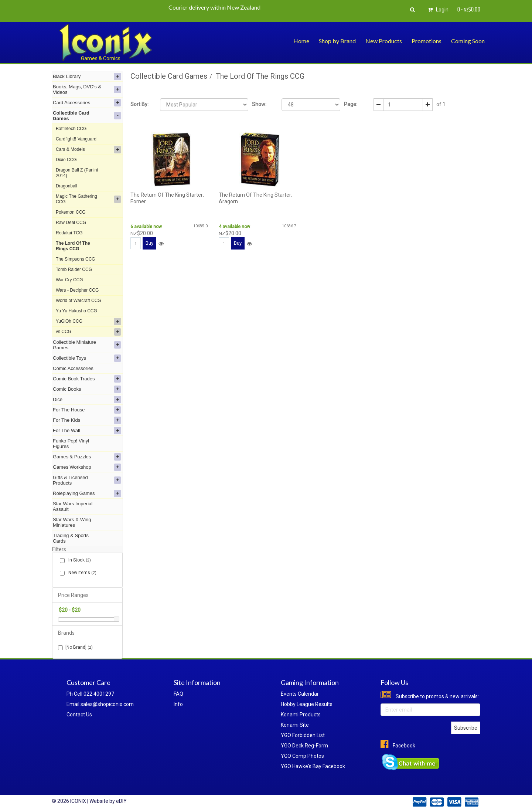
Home (301, 41)
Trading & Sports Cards (71, 538)
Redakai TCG (69, 233)
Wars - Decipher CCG (77, 290)
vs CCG (88, 332)
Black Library (87, 77)
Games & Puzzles (87, 457)
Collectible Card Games (87, 116)
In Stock (78, 560)
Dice (87, 400)
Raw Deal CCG (71, 223)
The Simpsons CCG (76, 259)
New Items (81, 573)
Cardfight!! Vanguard (76, 139)
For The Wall (87, 431)
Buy (149, 243)
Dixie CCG (66, 160)
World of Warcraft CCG (79, 301)
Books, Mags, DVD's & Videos (87, 89)
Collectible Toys (87, 358)
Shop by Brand (337, 41)
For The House (87, 410)
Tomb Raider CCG (74, 269)
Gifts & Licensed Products (87, 480)
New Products (384, 41)
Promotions (427, 41)
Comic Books (87, 389)
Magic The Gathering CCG (88, 199)
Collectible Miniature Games (87, 345)
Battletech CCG (71, 129)
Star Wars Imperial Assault (73, 506)
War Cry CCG (69, 280)
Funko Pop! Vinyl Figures (71, 444)
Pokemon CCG (71, 212)
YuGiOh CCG (88, 322)
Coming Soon (468, 41)
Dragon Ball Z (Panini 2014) (77, 173)
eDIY (121, 801)
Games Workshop (87, 467)
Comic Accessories (73, 368)
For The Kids (87, 420)
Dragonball (66, 186)
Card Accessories (87, 103)
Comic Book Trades (87, 379)
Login (437, 10)
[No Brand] (75, 647)
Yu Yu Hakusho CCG (76, 311)
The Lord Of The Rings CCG (73, 246)
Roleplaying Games (87, 493)
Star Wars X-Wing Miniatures (72, 522)
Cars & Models (88, 150)
